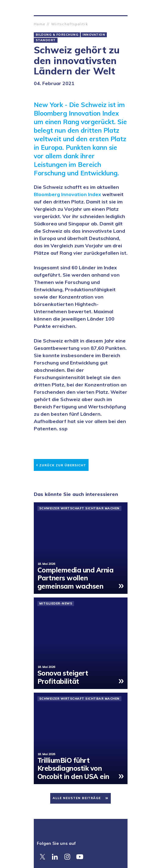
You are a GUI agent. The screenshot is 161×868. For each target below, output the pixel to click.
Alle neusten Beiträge (77, 798)
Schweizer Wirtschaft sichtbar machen (79, 508)
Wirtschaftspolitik (70, 24)
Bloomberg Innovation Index (67, 194)
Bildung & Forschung (57, 35)
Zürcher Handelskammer (39, 8)
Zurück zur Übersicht (61, 464)
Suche (123, 8)
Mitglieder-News (56, 604)
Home (40, 24)
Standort (46, 40)
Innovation (94, 35)
